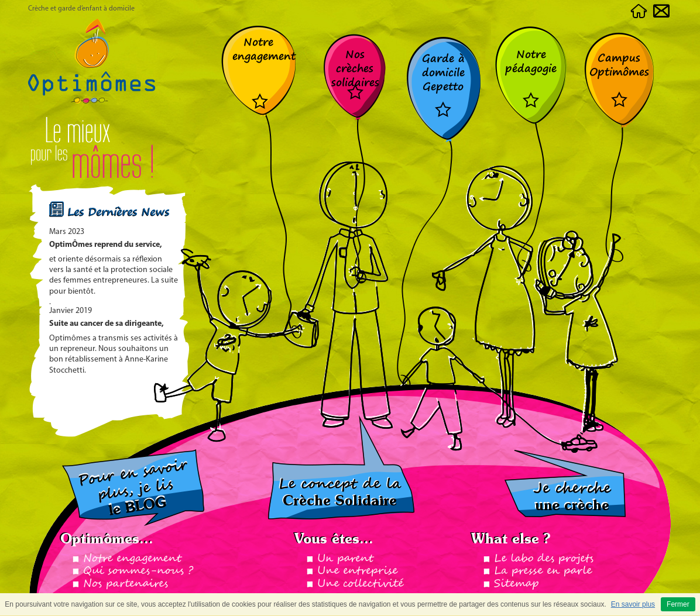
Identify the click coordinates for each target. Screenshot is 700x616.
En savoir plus (633, 604)
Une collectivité (360, 584)
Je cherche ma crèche (565, 483)
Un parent (345, 558)
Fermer (678, 604)
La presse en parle (543, 571)
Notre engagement (132, 558)
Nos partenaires (126, 584)
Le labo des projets (544, 558)
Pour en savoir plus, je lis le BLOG (133, 488)
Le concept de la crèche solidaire (341, 467)
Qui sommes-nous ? (138, 571)
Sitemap (516, 584)
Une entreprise (357, 571)
